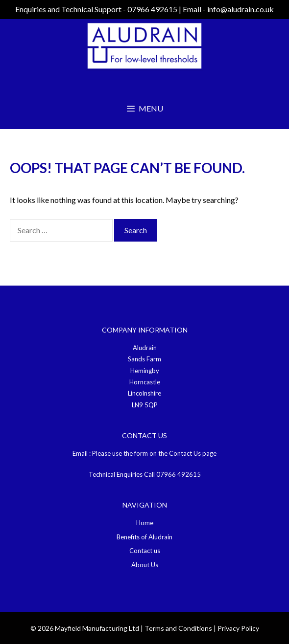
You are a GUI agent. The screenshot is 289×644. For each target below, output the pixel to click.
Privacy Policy (238, 628)
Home (145, 523)
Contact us (145, 551)
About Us (145, 565)
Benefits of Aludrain (144, 537)
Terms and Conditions (178, 628)
